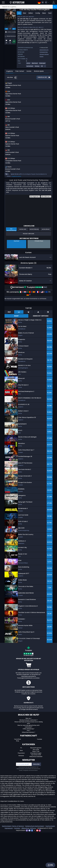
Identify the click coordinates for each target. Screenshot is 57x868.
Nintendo (21, 791)
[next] (14, 29)
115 (48, 327)
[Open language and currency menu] (43, 2)
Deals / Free (36, 787)
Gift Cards (36, 785)
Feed (50, 13)
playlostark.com (44, 50)
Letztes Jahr (23, 265)
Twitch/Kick (17, 775)
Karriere (17, 864)
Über (24, 13)
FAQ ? (29, 766)
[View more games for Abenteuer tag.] (35, 64)
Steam (42, 57)
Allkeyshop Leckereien (36, 792)
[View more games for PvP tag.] (42, 67)
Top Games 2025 (36, 790)
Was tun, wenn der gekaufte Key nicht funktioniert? (28, 762)
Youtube (39, 775)
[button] (54, 2)
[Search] (55, 7)
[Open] (3, 2)
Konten (29, 71)
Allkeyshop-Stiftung (29, 864)
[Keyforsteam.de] (17, 2)
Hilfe (50, 865)
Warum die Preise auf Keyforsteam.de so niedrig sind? (29, 758)
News (44, 13)
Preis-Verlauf (20, 71)
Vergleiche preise (16, 212)
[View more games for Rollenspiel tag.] (42, 64)
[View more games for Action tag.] (28, 64)
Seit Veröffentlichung (11, 265)
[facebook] (32, 866)
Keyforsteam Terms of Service (13, 862)
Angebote (10, 71)
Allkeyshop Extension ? (28, 768)
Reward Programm (36, 783)
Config (38, 13)
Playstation (21, 789)
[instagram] (40, 866)
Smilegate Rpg (44, 52)
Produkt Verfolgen (28, 269)
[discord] (30, 866)
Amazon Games (44, 54)
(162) (35, 323)
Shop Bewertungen (36, 789)
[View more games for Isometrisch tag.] (30, 67)
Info (19, 13)
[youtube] (37, 866)
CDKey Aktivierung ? (28, 764)
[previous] (6, 29)
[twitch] (27, 866)
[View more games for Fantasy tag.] (37, 67)
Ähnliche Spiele (39, 71)
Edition (31, 13)
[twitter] (35, 866)
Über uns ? (29, 754)
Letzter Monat (46, 265)
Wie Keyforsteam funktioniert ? (28, 756)
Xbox (21, 786)
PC (21, 783)
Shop (18, 776)
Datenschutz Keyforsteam (35, 862)
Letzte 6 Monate (34, 265)
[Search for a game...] (28, 7)
